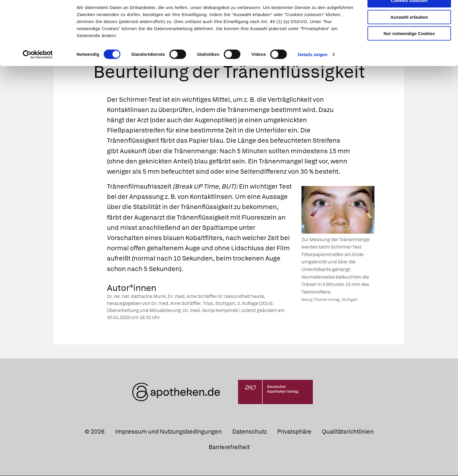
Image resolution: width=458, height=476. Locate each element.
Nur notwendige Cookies (409, 47)
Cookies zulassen (409, 14)
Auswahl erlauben (409, 31)
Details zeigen (313, 68)
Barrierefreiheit (229, 448)
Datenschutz (249, 432)
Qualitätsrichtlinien (348, 432)
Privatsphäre (294, 432)
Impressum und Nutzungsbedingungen (168, 432)
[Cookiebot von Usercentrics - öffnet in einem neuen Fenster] (38, 68)
